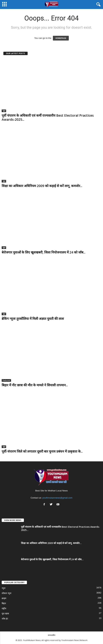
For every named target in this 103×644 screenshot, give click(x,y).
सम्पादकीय (52, 635)
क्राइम (4, 598)
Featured (6, 380)
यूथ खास (5, 614)
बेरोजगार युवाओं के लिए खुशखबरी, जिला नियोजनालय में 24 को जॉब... (44, 252)
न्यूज (4, 111)
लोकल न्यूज (7, 593)
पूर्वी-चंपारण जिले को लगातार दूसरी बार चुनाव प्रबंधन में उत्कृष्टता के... (42, 451)
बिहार (4, 603)
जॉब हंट (5, 619)
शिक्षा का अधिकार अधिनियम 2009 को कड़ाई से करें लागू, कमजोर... (42, 186)
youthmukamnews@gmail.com (57, 498)
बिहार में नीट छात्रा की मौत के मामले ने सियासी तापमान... (35, 385)
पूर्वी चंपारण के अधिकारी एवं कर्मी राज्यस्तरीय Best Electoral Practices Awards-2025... (48, 118)
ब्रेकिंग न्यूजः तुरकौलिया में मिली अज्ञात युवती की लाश (33, 319)
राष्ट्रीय (4, 608)
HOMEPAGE (61, 38)
